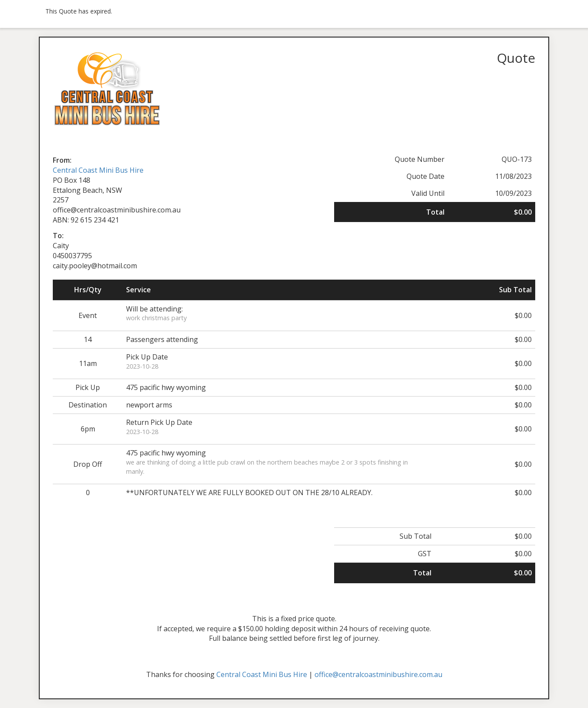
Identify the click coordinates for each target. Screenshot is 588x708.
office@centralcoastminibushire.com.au (378, 674)
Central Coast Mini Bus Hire (98, 170)
